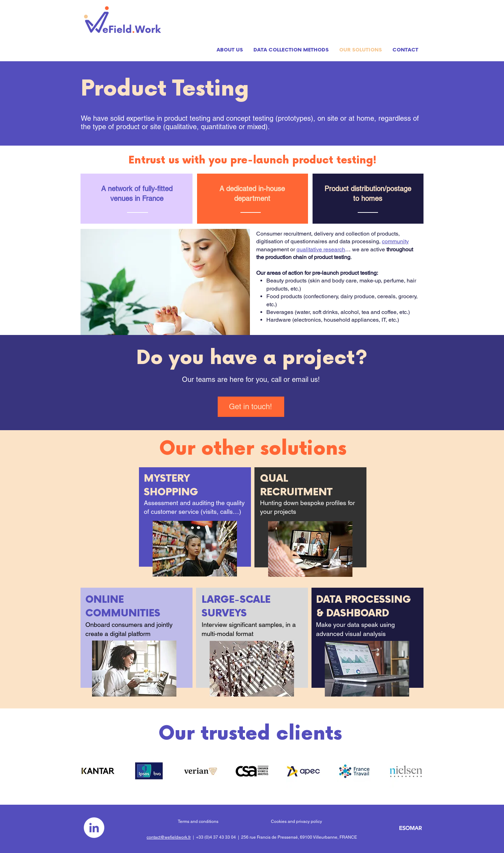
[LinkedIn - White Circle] (94, 828)
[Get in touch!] (251, 407)
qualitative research (321, 249)
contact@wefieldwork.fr (169, 837)
